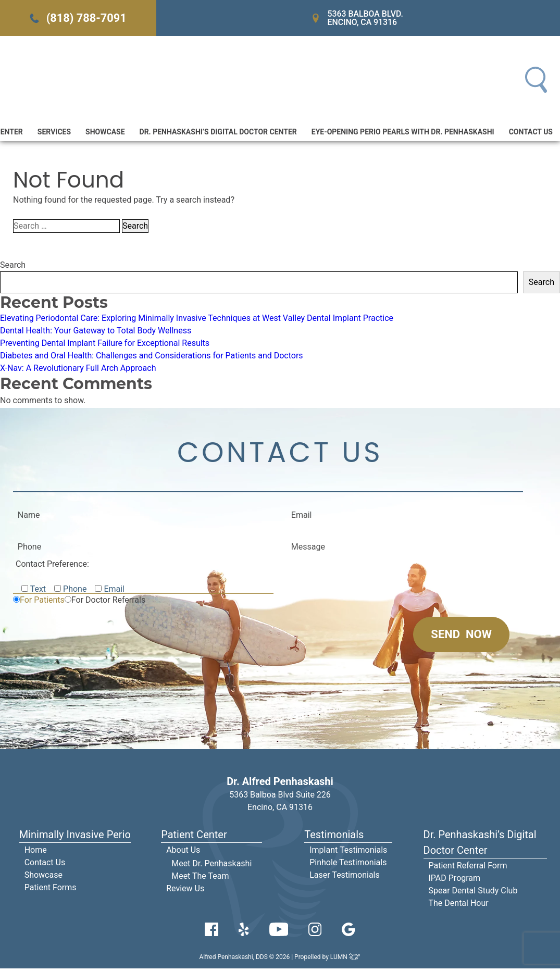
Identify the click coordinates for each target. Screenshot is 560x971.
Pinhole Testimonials (348, 865)
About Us (183, 852)
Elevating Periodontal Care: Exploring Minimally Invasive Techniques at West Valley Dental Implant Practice (197, 320)
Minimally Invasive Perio (75, 837)
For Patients (42, 602)
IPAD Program (455, 881)
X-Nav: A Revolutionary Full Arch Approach (78, 370)
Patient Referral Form (468, 868)
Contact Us (531, 133)
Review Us (185, 891)
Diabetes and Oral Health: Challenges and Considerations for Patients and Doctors (152, 357)
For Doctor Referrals (108, 602)
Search (13, 266)
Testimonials (334, 837)
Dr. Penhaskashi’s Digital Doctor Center (218, 133)
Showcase (105, 133)
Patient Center (194, 837)
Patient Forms (51, 890)
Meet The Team (200, 879)
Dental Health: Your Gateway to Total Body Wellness (96, 332)
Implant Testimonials (348, 852)
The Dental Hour (459, 906)
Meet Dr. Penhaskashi (211, 866)
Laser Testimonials (345, 877)
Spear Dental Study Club (473, 893)
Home (36, 852)
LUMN (346, 960)
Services (54, 133)
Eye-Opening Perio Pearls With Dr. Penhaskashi (403, 133)
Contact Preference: (52, 567)
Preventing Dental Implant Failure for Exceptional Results (105, 345)
